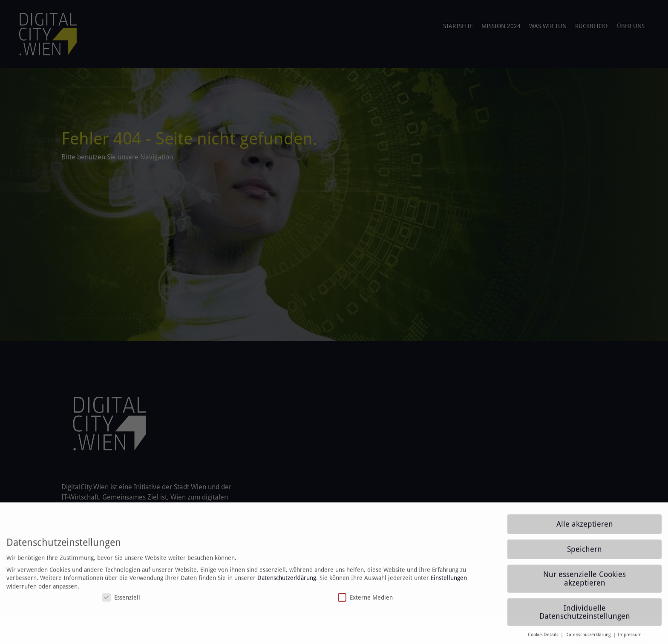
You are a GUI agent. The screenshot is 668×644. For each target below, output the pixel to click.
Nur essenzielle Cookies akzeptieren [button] (584, 583)
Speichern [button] (584, 554)
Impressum (630, 639)
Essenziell (121, 602)
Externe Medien (365, 602)
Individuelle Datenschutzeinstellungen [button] (585, 616)
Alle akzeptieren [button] (585, 528)
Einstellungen (449, 582)
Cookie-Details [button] (544, 639)
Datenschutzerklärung (287, 582)
